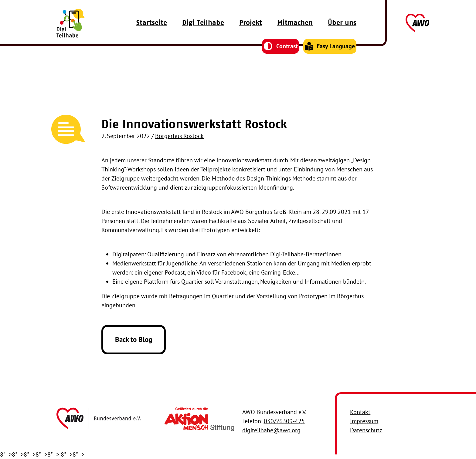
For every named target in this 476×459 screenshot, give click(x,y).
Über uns (342, 33)
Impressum (364, 421)
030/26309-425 (284, 421)
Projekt (251, 33)
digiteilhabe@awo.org (271, 430)
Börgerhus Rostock (179, 136)
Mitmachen (295, 33)
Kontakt (360, 412)
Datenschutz (366, 430)
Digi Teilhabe (203, 33)
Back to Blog (134, 339)
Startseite (152, 33)
